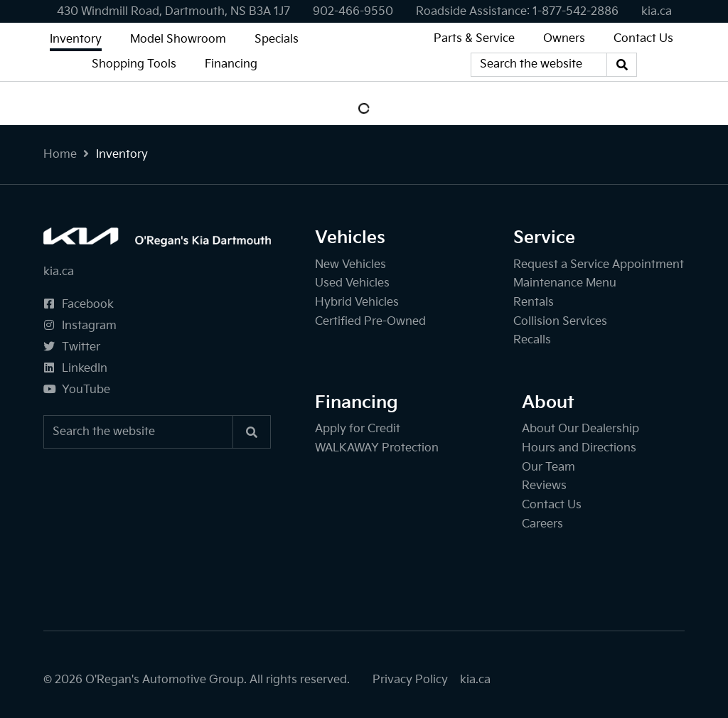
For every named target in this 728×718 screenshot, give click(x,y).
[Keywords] (539, 65)
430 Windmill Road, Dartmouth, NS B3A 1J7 (173, 12)
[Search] (622, 65)
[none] (353, 12)
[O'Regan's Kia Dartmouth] (364, 52)
